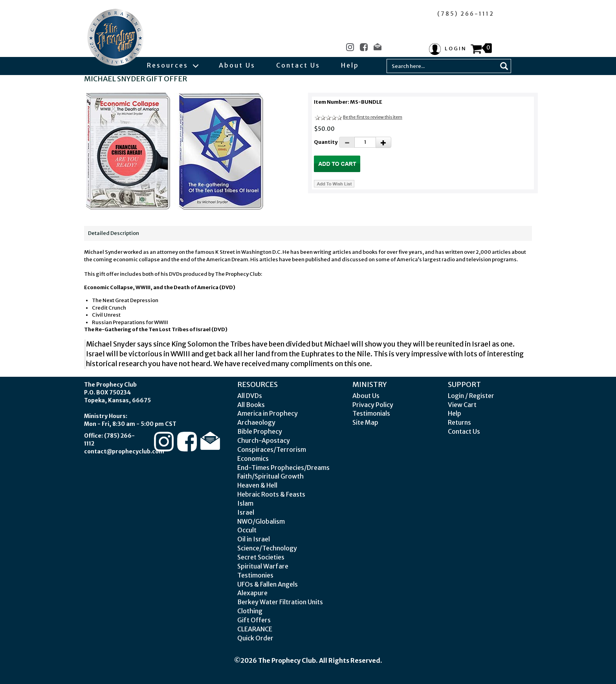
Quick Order (255, 638)
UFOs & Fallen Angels (268, 584)
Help (350, 65)
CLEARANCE (255, 629)
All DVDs (250, 396)
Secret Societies (261, 557)
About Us (237, 65)
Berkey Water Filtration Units (280, 602)
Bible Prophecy (260, 431)
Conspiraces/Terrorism (272, 449)
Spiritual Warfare (263, 566)
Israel (246, 512)
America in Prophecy (268, 413)
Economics (253, 458)
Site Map (365, 422)
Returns (459, 422)
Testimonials (371, 413)
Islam (245, 503)
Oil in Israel (254, 539)
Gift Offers (254, 620)
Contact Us (298, 65)
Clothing (250, 611)
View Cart (462, 405)
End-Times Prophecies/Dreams (283, 468)
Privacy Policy (373, 405)
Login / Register (471, 396)
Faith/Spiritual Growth (270, 476)
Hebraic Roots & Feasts (271, 494)
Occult (247, 530)
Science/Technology (267, 548)
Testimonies (255, 575)
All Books (251, 405)
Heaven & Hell (257, 485)
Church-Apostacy (264, 440)
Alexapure (252, 593)
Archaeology (256, 422)
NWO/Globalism (261, 521)
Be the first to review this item (373, 117)
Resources (172, 65)
